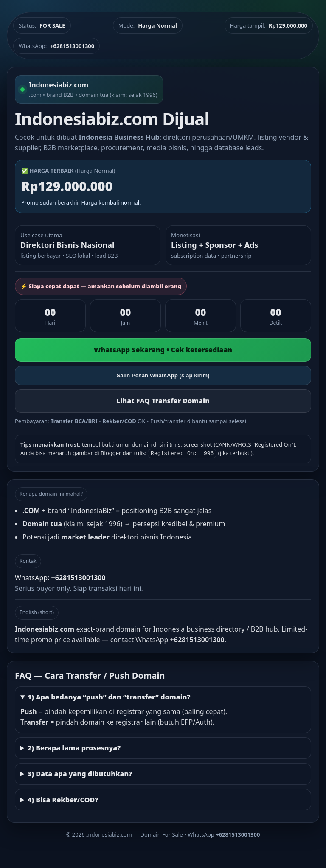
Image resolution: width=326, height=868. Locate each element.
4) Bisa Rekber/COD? (63, 799)
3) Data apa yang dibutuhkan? (80, 773)
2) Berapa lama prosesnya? (74, 747)
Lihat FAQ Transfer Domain (163, 401)
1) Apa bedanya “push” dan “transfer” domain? (109, 696)
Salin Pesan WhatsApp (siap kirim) (163, 375)
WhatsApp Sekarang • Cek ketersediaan (163, 350)
